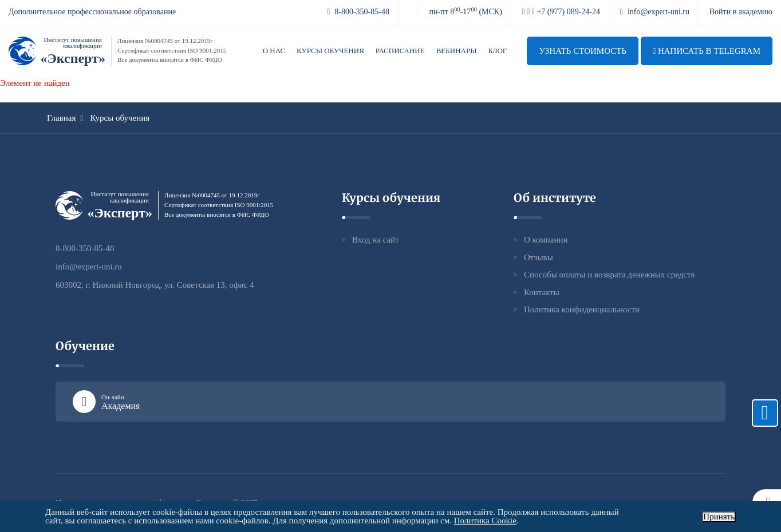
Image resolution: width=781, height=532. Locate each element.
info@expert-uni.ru (655, 12)
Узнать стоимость (583, 51)
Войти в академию (741, 12)
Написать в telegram (707, 51)
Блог (498, 51)
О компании (546, 240)
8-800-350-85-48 (358, 12)
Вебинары (457, 51)
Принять (719, 517)
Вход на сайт (376, 240)
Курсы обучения (330, 51)
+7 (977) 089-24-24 (561, 12)
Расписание (400, 51)
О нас (274, 51)
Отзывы (539, 257)
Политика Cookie (485, 521)
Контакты (542, 292)
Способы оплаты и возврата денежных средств (610, 275)
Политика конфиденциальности (582, 309)
